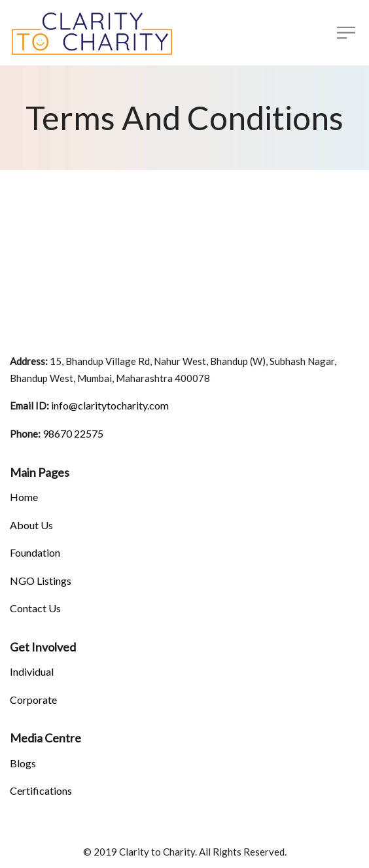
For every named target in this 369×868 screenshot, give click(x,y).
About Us (31, 525)
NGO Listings (41, 581)
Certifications (41, 790)
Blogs (23, 763)
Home (24, 497)
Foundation (35, 552)
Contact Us (35, 608)
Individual (32, 671)
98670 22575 (72, 433)
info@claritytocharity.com (109, 405)
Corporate (33, 700)
